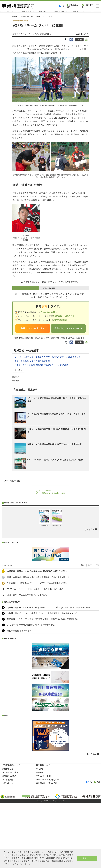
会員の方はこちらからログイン (68, 328)
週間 (90, 630)
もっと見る (18, 370)
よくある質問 (8, 845)
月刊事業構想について (11, 830)
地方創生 (16, 381)
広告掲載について (43, 830)
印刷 (79, 40)
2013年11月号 (82, 34)
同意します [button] (87, 858)
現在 (83, 630)
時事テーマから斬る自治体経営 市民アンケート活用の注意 (41, 365)
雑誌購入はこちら (9, 841)
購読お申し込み (9, 834)
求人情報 (40, 834)
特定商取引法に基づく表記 (47, 848)
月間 (97, 630)
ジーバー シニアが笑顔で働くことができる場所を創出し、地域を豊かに (48, 357)
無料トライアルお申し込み (33, 328)
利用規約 (40, 837)
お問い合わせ (8, 848)
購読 (97, 847)
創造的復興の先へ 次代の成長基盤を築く (33, 361)
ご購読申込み (88, 6)
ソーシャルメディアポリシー (48, 845)
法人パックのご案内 (10, 837)
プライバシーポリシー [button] (22, 864)
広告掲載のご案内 (73, 6)
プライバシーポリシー (45, 841)
